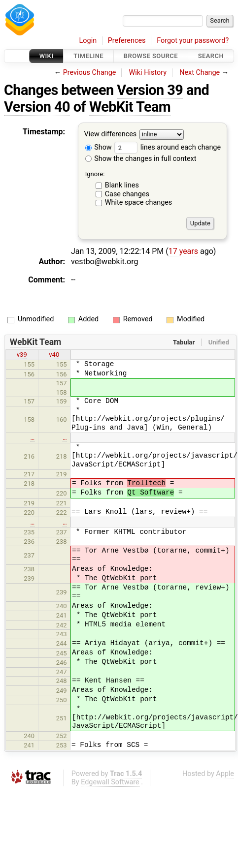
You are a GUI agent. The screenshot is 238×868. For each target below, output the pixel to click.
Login (88, 41)
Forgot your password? (193, 41)
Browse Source (151, 56)
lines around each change (168, 147)
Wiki (47, 56)
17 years (183, 251)
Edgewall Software (110, 782)
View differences (111, 135)
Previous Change (90, 73)
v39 (22, 355)
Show (99, 147)
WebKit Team (130, 107)
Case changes (127, 194)
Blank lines (122, 185)
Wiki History (148, 73)
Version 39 (150, 90)
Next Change (200, 73)
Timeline (88, 56)
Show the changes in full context (141, 159)
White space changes (139, 202)
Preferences (127, 41)
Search (211, 56)
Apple (225, 774)
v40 (54, 355)
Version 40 (37, 107)
